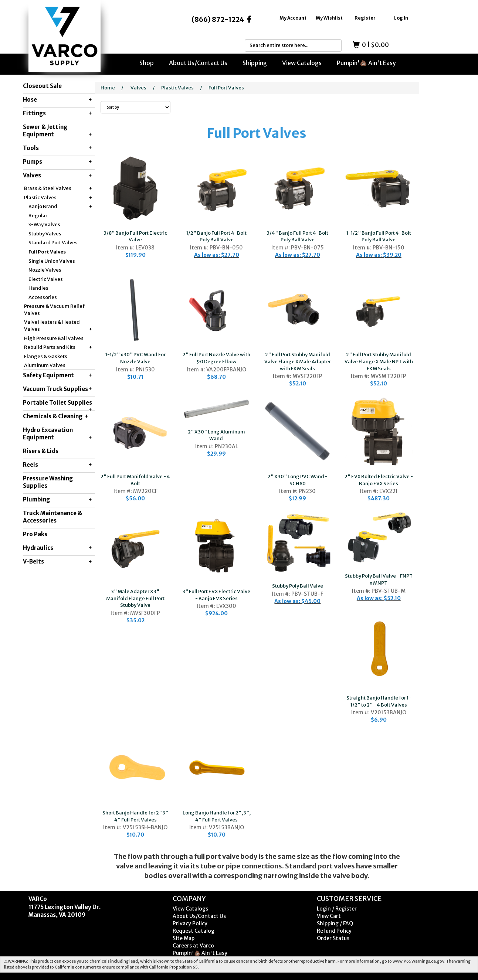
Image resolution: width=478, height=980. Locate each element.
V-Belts (57, 562)
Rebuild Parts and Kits (58, 348)
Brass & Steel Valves (58, 189)
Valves (57, 176)
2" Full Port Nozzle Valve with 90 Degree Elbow (216, 358)
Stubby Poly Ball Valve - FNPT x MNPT (379, 579)
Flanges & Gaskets (46, 356)
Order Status (333, 938)
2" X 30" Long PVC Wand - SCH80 (298, 480)
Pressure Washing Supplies (48, 482)
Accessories (43, 297)
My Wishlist (329, 18)
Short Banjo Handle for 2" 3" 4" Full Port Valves (135, 816)
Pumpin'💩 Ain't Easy (366, 63)
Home (108, 88)
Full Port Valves (47, 252)
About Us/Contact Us (198, 63)
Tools (57, 148)
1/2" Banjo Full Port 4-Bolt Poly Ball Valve (216, 237)
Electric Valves (46, 279)
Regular (38, 216)
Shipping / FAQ (335, 923)
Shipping (255, 63)
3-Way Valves (44, 224)
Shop (147, 63)
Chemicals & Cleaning (56, 416)
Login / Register (337, 909)
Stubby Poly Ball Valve (298, 586)
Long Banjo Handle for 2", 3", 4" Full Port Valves (217, 816)
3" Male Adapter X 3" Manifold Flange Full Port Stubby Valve (135, 598)
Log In (401, 18)
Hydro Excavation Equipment (57, 434)
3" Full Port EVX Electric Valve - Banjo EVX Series (216, 595)
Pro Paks (35, 534)
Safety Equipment (57, 375)
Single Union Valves (52, 261)
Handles (38, 288)
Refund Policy (334, 931)
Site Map (184, 938)
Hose (57, 100)
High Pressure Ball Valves (54, 338)
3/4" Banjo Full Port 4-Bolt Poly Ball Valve (298, 237)
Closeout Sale (42, 86)
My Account (293, 18)
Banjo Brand (60, 207)
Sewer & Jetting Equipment (57, 131)
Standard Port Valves (53, 243)
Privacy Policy (190, 923)
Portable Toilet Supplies (57, 405)
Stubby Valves (45, 234)
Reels (57, 465)
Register (365, 18)
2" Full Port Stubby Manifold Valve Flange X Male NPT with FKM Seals (379, 361)
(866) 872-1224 (218, 19)
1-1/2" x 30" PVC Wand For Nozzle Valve (135, 358)
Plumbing (57, 500)
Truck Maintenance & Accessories (52, 517)
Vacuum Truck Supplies (57, 389)
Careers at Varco (193, 946)
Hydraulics (57, 548)
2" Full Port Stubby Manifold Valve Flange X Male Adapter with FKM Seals (298, 361)
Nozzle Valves (45, 270)
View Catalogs (302, 63)
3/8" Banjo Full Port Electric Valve (135, 237)
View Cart (329, 916)
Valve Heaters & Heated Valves (58, 326)
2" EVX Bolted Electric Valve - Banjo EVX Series (379, 480)
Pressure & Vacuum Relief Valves (54, 310)
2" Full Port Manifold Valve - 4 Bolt (135, 480)
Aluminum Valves (45, 365)
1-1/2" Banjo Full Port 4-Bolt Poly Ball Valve (379, 237)
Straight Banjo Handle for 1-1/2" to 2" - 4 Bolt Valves (379, 701)
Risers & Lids (41, 451)
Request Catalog (194, 931)
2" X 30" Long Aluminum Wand (216, 435)
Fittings (57, 113)
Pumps (57, 162)
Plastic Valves (58, 198)
